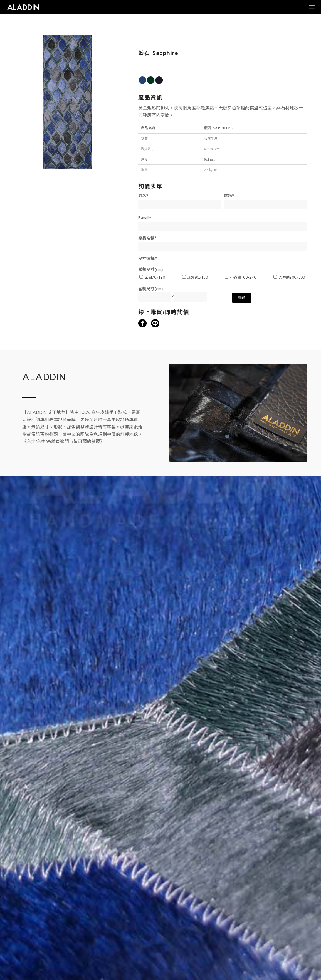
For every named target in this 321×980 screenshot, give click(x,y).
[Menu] (312, 7)
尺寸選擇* (147, 259)
